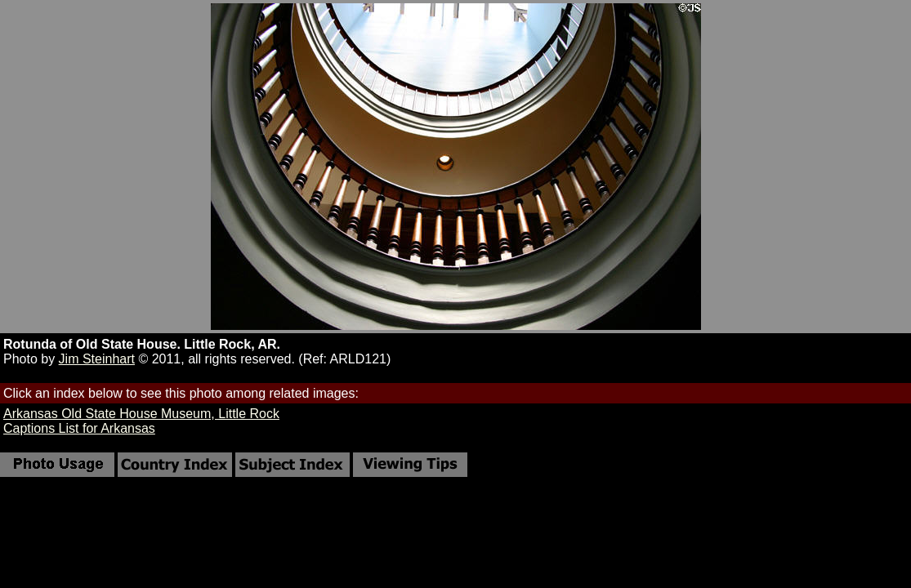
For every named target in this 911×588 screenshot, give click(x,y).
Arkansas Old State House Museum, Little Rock (141, 414)
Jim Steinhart (97, 359)
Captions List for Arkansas (79, 428)
